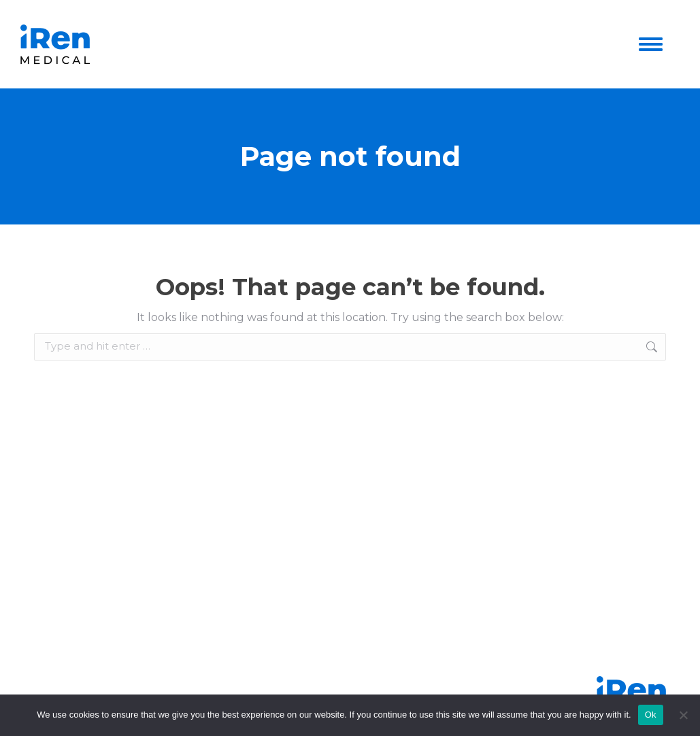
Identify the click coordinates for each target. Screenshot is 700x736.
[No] (683, 715)
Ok (651, 715)
